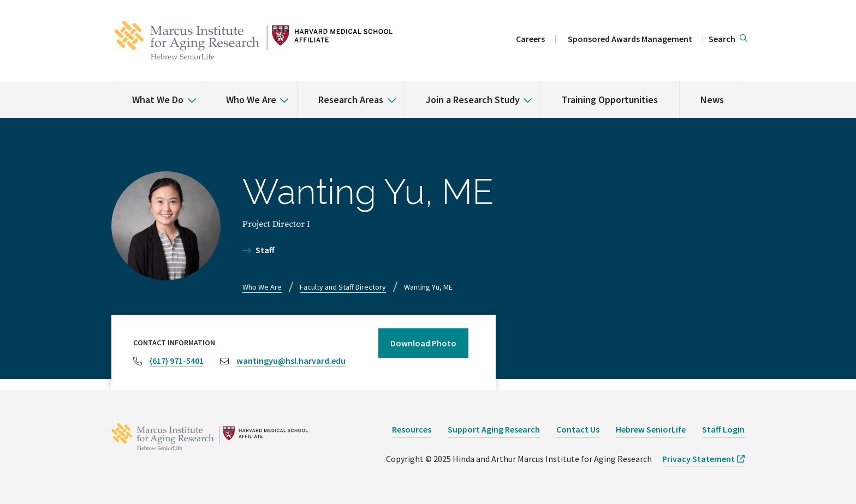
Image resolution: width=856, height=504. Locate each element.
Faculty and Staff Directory (343, 287)
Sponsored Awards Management (630, 39)
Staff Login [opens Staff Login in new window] (723, 429)
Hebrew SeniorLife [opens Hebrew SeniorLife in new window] (651, 429)
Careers (530, 39)
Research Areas (351, 100)
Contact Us (578, 429)
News (712, 100)
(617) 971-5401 (177, 361)
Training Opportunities (610, 100)
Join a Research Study (473, 100)
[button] (728, 39)
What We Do (158, 100)
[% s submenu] (188, 92)
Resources (412, 429)
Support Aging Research (494, 429)
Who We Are (251, 100)
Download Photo (423, 343)
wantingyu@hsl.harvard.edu (291, 361)
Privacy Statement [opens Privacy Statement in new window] (699, 459)
